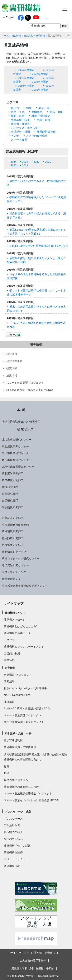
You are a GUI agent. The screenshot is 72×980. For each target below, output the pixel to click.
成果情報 (40, 36)
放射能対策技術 (46, 132)
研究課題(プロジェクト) (18, 675)
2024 (14, 162)
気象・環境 (44, 120)
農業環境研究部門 (13, 531)
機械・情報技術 (41, 116)
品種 (7, 766)
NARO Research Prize (17, 695)
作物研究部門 (10, 487)
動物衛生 (37, 112)
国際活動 (9, 660)
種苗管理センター (13, 579)
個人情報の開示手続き (20, 976)
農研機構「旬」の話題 (17, 846)
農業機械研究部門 (13, 480)
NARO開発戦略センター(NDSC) (21, 421)
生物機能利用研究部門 (15, 525)
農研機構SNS (12, 866)
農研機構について (15, 613)
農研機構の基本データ (17, 633)
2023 (25, 162)
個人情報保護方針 (49, 976)
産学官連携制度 (13, 740)
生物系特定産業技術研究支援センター (25, 586)
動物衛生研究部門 (13, 545)
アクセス (9, 640)
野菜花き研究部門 (13, 518)
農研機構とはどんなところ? (21, 626)
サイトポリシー (20, 953)
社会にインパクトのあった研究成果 (25, 688)
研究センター (27, 429)
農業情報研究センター (15, 552)
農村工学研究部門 (13, 474)
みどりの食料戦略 (37, 136)
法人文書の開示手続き (33, 961)
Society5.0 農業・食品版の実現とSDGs (27, 708)
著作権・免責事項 (45, 953)
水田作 (15, 108)
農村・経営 (18, 116)
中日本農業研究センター (17, 453)
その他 (15, 136)
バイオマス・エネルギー (26, 128)
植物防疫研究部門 (13, 538)
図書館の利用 (12, 653)
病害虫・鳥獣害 (20, 124)
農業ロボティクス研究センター (21, 559)
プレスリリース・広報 (18, 812)
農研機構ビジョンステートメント (24, 647)
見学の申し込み (13, 839)
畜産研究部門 (10, 494)
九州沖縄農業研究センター (18, 467)
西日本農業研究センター (17, 460)
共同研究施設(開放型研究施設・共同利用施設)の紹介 (36, 754)
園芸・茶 (44, 108)
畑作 (29, 108)
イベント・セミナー (16, 859)
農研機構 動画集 (14, 852)
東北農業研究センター (15, 446)
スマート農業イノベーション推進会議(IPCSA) (32, 800)
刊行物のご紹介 (13, 832)
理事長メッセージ (15, 619)
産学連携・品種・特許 (18, 734)
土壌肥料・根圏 (20, 132)
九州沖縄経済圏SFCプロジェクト (24, 722)
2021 (48, 162)
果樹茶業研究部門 (13, 507)
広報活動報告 (12, 825)
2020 (14, 165)
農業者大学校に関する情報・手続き (33, 968)
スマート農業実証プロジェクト (23, 715)
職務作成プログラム (16, 780)
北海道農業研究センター (17, 440)
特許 (7, 773)
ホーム (5, 36)
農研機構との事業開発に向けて (23, 760)
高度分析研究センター (15, 572)
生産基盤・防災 (20, 120)
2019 (25, 165)
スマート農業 (19, 140)
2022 (36, 162)
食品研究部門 (10, 501)
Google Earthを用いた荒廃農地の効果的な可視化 (39, 246)
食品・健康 (56, 112)
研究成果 (28, 36)
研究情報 (16, 36)
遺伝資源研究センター (15, 565)
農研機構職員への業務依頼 (20, 747)
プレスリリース (13, 819)
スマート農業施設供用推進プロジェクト (28, 793)
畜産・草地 (18, 112)
